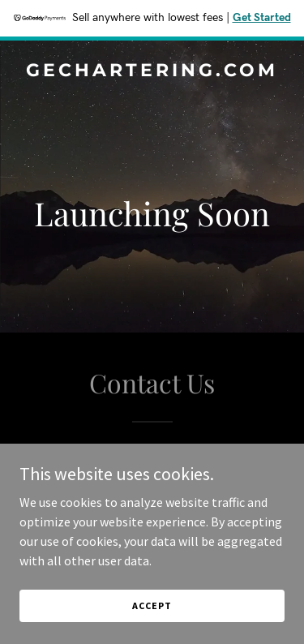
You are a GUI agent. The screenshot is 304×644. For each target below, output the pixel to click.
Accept (152, 605)
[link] (152, 71)
